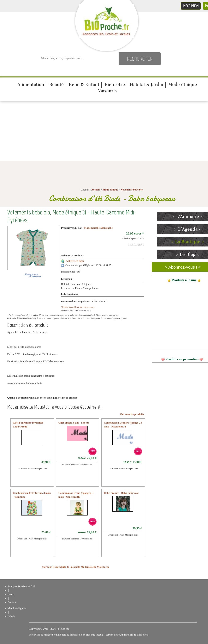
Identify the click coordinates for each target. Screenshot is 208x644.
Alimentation (31, 85)
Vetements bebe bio (132, 190)
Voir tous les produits (132, 414)
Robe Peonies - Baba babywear (121, 493)
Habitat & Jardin (147, 85)
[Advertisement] (104, 132)
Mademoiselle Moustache (98, 228)
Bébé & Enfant (84, 85)
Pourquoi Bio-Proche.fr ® (21, 586)
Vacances (107, 90)
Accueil (96, 190)
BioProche (64, 629)
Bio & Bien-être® (139, 635)
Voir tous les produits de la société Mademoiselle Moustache (76, 567)
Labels (11, 616)
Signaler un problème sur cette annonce (78, 307)
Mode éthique (183, 85)
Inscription (191, 6)
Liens (11, 594)
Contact (12, 602)
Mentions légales (17, 608)
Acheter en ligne (75, 261)
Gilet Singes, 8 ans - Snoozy (74, 423)
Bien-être (115, 85)
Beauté (56, 85)
